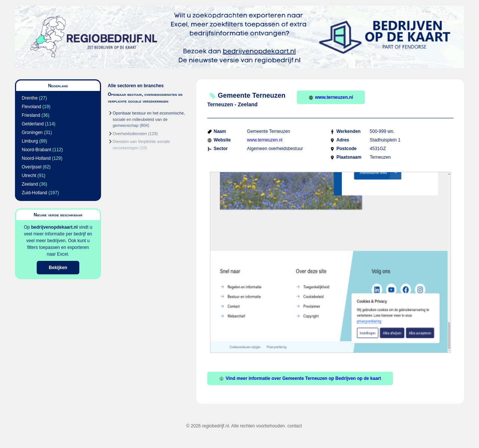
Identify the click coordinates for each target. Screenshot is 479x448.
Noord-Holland (36, 158)
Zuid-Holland (34, 193)
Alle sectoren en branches (136, 86)
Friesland (31, 115)
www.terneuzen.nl (331, 97)
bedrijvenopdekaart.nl (54, 227)
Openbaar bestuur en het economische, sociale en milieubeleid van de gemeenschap (149, 119)
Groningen (32, 132)
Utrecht (29, 176)
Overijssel (32, 167)
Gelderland (33, 124)
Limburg (30, 141)
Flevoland (31, 107)
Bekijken (58, 268)
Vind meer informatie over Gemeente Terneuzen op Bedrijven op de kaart (300, 378)
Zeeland (30, 184)
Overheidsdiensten (130, 134)
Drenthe (30, 98)
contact (295, 426)
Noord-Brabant (36, 150)
